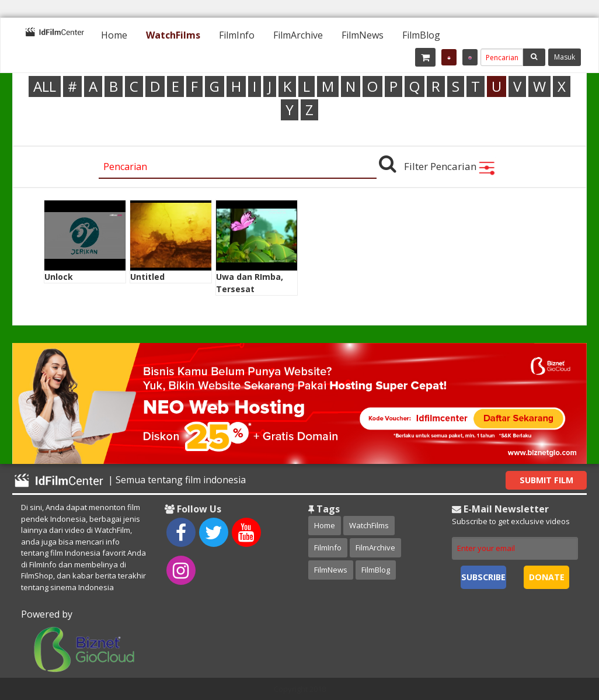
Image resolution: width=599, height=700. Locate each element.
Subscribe (483, 577)
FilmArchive (298, 35)
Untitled (147, 277)
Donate (547, 577)
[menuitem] (114, 35)
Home (114, 35)
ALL (45, 86)
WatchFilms (173, 35)
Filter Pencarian (450, 166)
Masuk (565, 57)
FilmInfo (237, 35)
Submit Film (546, 480)
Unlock (59, 277)
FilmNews (363, 35)
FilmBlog (421, 35)
